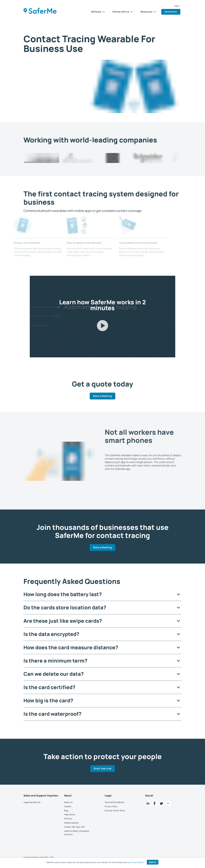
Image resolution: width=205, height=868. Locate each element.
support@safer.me (32, 802)
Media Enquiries (71, 823)
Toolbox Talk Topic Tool (74, 827)
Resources (148, 12)
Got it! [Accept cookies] (153, 862)
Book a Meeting (102, 396)
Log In (177, 6)
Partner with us (123, 12)
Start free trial (102, 769)
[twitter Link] (161, 803)
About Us (68, 802)
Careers (68, 806)
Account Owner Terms (115, 810)
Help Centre (70, 814)
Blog (66, 810)
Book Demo (171, 12)
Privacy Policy (111, 806)
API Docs (68, 819)
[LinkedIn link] (148, 803)
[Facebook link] (155, 803)
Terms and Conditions (114, 802)
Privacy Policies (137, 862)
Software (98, 12)
